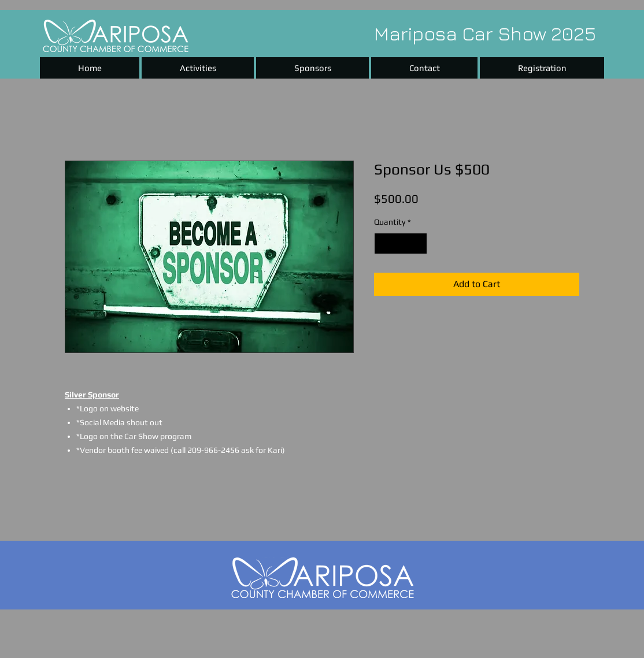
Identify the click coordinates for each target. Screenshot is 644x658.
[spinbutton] (401, 244)
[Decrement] (383, 244)
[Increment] (418, 244)
